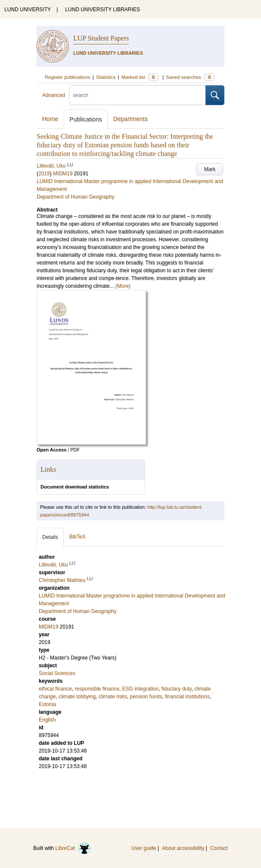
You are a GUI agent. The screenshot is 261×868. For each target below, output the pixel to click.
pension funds (146, 697)
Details (50, 537)
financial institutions (187, 697)
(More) (123, 286)
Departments (130, 119)
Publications (86, 119)
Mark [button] (210, 169)
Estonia (47, 704)
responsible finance (97, 689)
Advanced (54, 95)
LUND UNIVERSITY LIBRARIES (103, 9)
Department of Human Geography (76, 197)
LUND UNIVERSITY (28, 9)
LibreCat (73, 848)
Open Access (51, 450)
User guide (144, 848)
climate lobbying (77, 697)
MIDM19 (63, 174)
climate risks (113, 697)
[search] (137, 95)
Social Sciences (57, 673)
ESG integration (140, 689)
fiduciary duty (177, 689)
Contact (219, 848)
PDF (75, 450)
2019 (44, 174)
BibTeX (78, 537)
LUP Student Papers (101, 38)
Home (50, 119)
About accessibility (183, 848)
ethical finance (55, 689)
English (47, 720)
